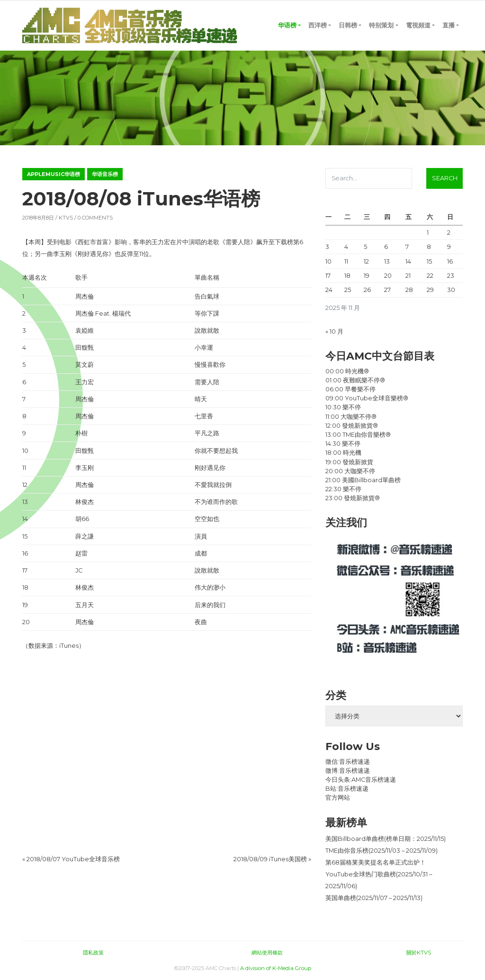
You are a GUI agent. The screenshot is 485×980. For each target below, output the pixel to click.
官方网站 (338, 798)
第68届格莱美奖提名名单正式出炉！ (376, 862)
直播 (449, 25)
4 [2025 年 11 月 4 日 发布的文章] (346, 247)
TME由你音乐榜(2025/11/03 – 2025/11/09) (382, 851)
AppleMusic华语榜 (54, 174)
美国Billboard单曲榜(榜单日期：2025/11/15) (386, 839)
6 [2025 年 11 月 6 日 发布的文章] (386, 247)
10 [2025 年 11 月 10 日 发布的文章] (328, 261)
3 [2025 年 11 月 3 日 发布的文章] (327, 247)
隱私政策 (93, 953)
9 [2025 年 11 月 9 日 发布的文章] (449, 247)
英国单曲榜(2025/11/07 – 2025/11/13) (374, 898)
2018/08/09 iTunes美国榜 (270, 859)
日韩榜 (348, 25)
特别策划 (381, 25)
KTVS (66, 218)
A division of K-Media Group (276, 968)
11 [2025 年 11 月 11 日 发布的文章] (346, 261)
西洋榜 (318, 25)
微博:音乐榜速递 (348, 771)
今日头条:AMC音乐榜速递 (361, 780)
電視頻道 (418, 25)
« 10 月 (334, 331)
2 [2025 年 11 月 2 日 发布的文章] (449, 233)
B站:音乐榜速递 (347, 789)
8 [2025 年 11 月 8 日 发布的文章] (429, 247)
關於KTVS (419, 953)
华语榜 (287, 25)
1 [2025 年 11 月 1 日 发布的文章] (428, 233)
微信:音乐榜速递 (348, 762)
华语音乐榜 (105, 174)
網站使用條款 (267, 953)
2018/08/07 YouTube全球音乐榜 (73, 859)
